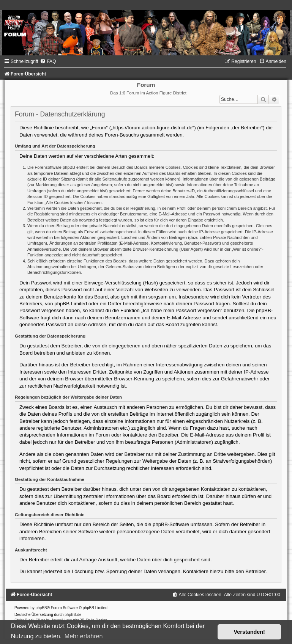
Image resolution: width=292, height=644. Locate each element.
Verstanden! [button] (249, 632)
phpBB (41, 608)
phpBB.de (73, 615)
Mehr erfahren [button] (84, 636)
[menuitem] (48, 61)
